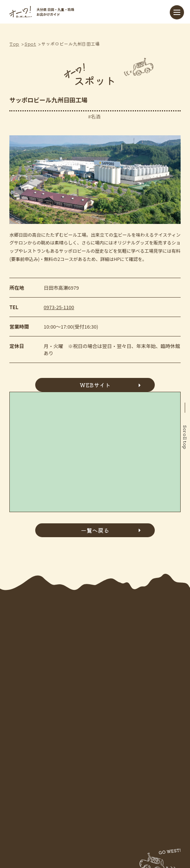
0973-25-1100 (59, 307)
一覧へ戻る (95, 530)
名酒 (96, 116)
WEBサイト (95, 385)
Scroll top (185, 437)
